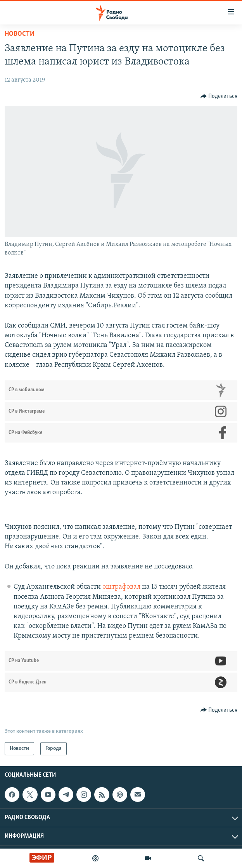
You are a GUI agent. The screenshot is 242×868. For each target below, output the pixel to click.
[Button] (219, 96)
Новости (20, 34)
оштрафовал (121, 587)
